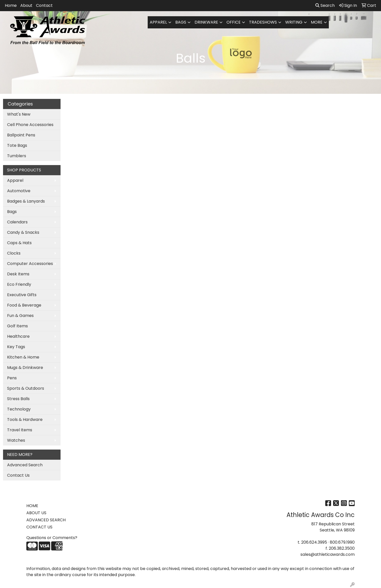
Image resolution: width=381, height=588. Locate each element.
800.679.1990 (342, 542)
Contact (44, 5)
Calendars (17, 222)
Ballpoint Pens (21, 135)
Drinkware (206, 22)
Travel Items (20, 430)
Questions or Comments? (52, 538)
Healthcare (18, 336)
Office (234, 22)
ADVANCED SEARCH (46, 520)
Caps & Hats (19, 243)
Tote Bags (17, 145)
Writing (294, 22)
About (26, 5)
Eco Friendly (19, 284)
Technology (19, 409)
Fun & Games (20, 316)
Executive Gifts (22, 295)
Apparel (158, 22)
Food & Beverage (24, 305)
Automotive (19, 191)
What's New (19, 114)
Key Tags (16, 347)
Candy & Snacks (23, 232)
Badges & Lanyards (26, 201)
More (317, 22)
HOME (32, 506)
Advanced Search (25, 465)
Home (11, 5)
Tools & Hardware (25, 420)
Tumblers (17, 156)
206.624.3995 (314, 542)
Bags (181, 22)
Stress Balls (18, 399)
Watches (16, 440)
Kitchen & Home (23, 357)
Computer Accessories (30, 264)
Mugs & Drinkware (25, 368)
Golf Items (17, 326)
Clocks (14, 253)
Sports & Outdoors (26, 388)
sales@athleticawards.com (328, 554)
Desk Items (18, 274)
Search (325, 5)
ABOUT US (36, 513)
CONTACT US (39, 527)
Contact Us (18, 475)
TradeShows (263, 22)
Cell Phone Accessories (30, 125)
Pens (12, 378)
